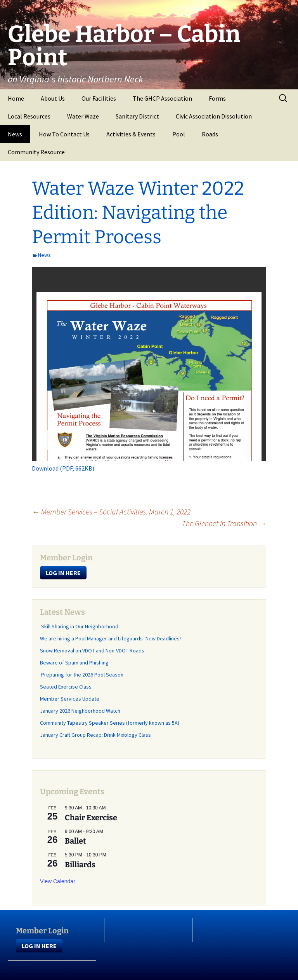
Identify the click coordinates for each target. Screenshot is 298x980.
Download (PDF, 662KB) (63, 468)
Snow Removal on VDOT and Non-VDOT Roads (92, 650)
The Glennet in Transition (224, 523)
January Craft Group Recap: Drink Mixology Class (95, 735)
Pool (179, 134)
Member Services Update (70, 699)
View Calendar (58, 881)
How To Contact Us (64, 134)
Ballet (75, 841)
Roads (210, 134)
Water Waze (83, 116)
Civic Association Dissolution (214, 116)
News (15, 134)
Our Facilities (99, 98)
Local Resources (29, 116)
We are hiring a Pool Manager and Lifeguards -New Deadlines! (110, 638)
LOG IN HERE (63, 573)
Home (16, 98)
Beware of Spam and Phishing (74, 663)
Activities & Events (131, 134)
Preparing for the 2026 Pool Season (82, 675)
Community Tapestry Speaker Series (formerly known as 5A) (110, 723)
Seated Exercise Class (66, 687)
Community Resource (36, 152)
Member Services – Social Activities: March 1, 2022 (111, 512)
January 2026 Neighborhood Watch (80, 711)
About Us (53, 98)
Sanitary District (137, 116)
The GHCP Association (162, 98)
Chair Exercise (91, 818)
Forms (217, 98)
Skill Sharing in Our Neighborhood (79, 626)
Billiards (80, 865)
